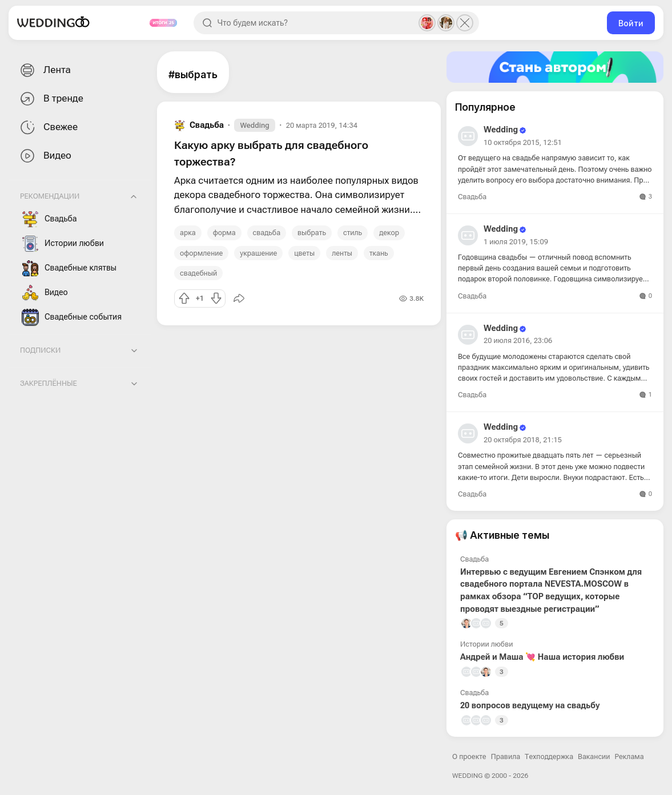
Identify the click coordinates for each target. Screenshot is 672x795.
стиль (353, 233)
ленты (342, 253)
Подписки (40, 350)
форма (224, 233)
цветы (304, 253)
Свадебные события (72, 317)
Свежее (48, 128)
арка (188, 233)
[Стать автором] (555, 67)
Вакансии (594, 756)
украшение (258, 253)
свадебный (198, 273)
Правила (506, 756)
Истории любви (63, 244)
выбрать (312, 233)
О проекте (469, 756)
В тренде (51, 99)
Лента (44, 70)
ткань (379, 253)
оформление (201, 253)
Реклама (629, 756)
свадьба (267, 233)
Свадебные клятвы (69, 268)
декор (389, 233)
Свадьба (49, 219)
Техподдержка (549, 756)
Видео (45, 156)
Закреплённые (49, 383)
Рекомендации (50, 196)
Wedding (254, 125)
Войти (631, 23)
